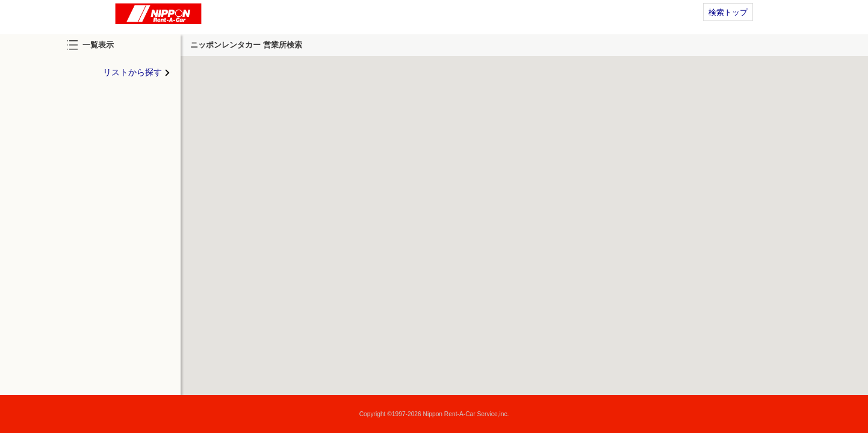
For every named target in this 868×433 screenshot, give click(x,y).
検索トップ (728, 12)
